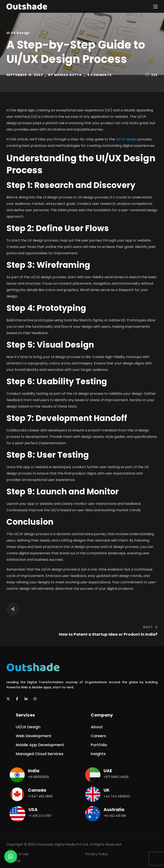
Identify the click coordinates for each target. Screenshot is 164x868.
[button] (28, 727)
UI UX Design (18, 33)
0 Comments (100, 75)
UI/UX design (126, 139)
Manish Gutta (68, 75)
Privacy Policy (97, 854)
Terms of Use (18, 854)
